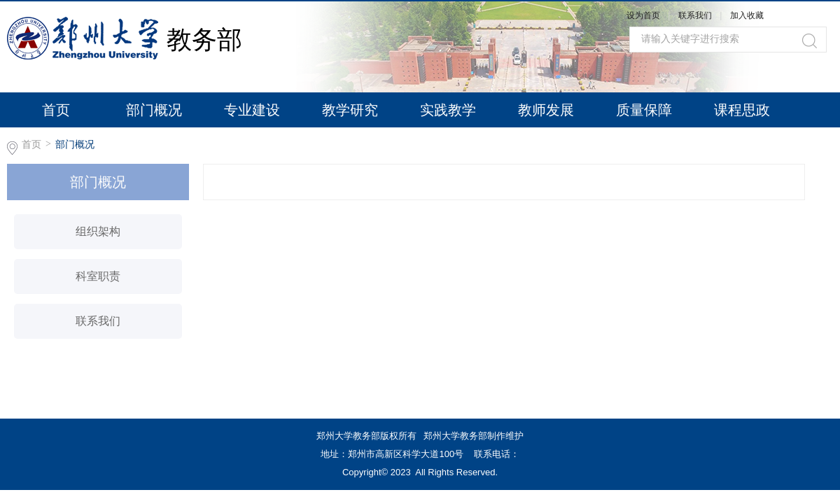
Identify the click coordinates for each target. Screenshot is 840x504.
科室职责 (98, 276)
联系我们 (696, 15)
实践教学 (448, 110)
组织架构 (98, 231)
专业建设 (252, 110)
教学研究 (350, 110)
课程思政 (742, 110)
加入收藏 (747, 15)
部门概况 (154, 110)
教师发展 (546, 110)
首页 (56, 110)
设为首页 (643, 15)
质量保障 (644, 110)
